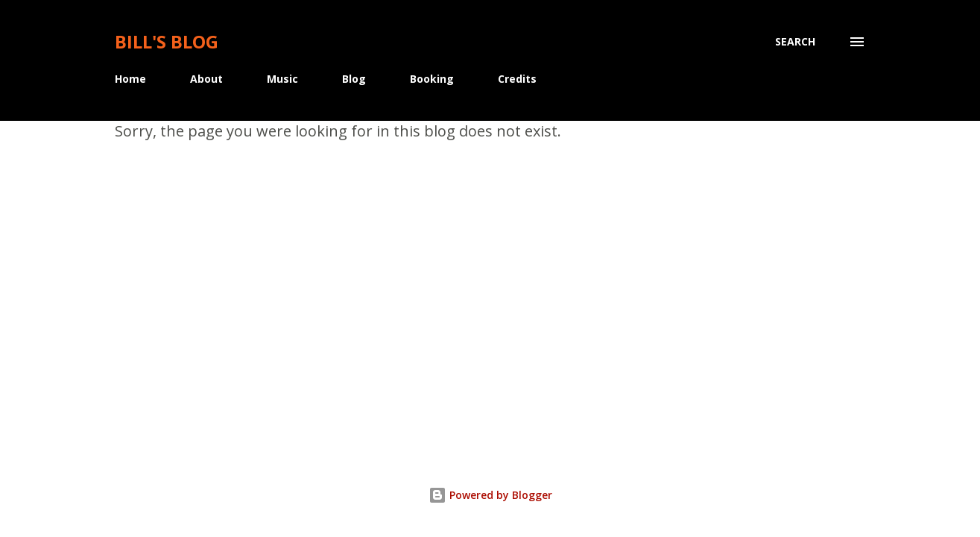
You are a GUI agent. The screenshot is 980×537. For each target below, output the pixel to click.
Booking (432, 79)
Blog (354, 79)
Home (130, 79)
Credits (517, 79)
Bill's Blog (167, 41)
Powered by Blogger (490, 495)
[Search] (795, 42)
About (206, 79)
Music (282, 79)
